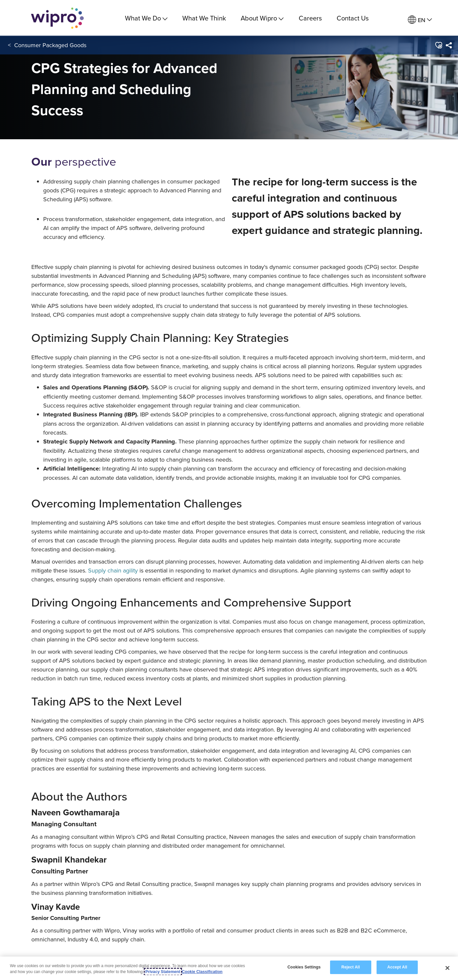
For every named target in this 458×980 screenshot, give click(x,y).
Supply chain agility (113, 570)
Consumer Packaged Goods (50, 46)
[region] (229, 968)
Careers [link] (310, 18)
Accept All (397, 967)
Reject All (351, 967)
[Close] (447, 968)
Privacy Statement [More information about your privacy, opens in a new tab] (163, 972)
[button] (438, 46)
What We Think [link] (204, 18)
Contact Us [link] (353, 18)
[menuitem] (420, 20)
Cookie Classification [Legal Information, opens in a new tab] (202, 972)
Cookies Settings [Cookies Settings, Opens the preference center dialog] (304, 967)
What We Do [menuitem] (146, 18)
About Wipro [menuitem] (262, 18)
